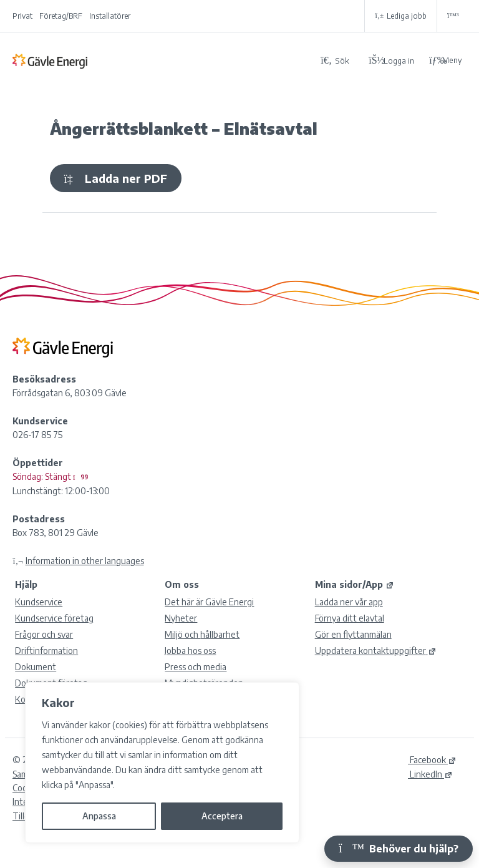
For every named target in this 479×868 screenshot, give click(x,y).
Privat (22, 16)
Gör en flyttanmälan (353, 634)
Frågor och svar (44, 634)
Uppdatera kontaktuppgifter (376, 651)
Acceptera (222, 816)
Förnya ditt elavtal (350, 618)
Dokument (36, 667)
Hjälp (26, 584)
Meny (445, 61)
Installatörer (110, 16)
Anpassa (99, 816)
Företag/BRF (61, 16)
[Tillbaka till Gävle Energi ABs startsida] (161, 61)
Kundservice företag (54, 618)
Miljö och (202, 634)
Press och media (196, 667)
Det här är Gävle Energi (209, 602)
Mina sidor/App (355, 584)
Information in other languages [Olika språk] (85, 561)
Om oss (182, 584)
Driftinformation (46, 651)
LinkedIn (430, 774)
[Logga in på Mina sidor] (391, 60)
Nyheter (181, 618)
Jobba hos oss (190, 651)
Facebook (432, 760)
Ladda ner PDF (116, 178)
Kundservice (39, 602)
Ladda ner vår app (349, 602)
